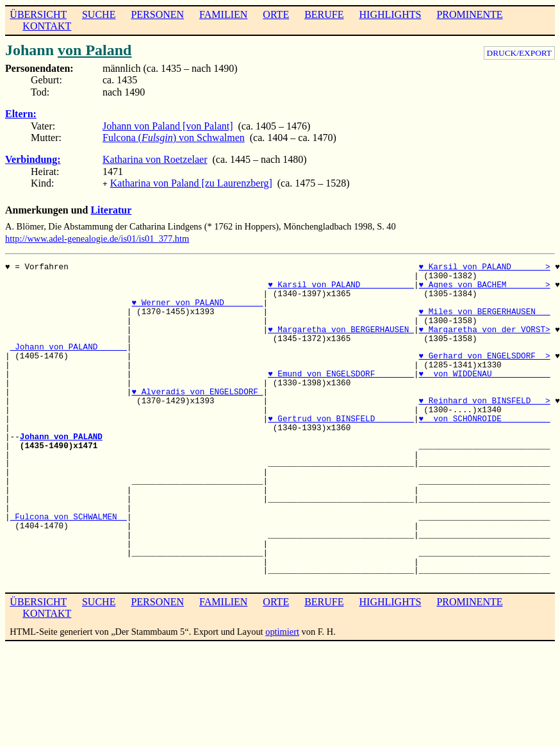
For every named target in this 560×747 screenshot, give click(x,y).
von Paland (95, 50)
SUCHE (99, 14)
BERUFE (324, 14)
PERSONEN (157, 14)
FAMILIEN (223, 14)
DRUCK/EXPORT (519, 53)
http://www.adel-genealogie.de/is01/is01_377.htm (97, 237)
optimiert (282, 630)
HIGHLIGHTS (391, 14)
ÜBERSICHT (38, 14)
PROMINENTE (469, 14)
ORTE (276, 14)
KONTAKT (47, 26)
